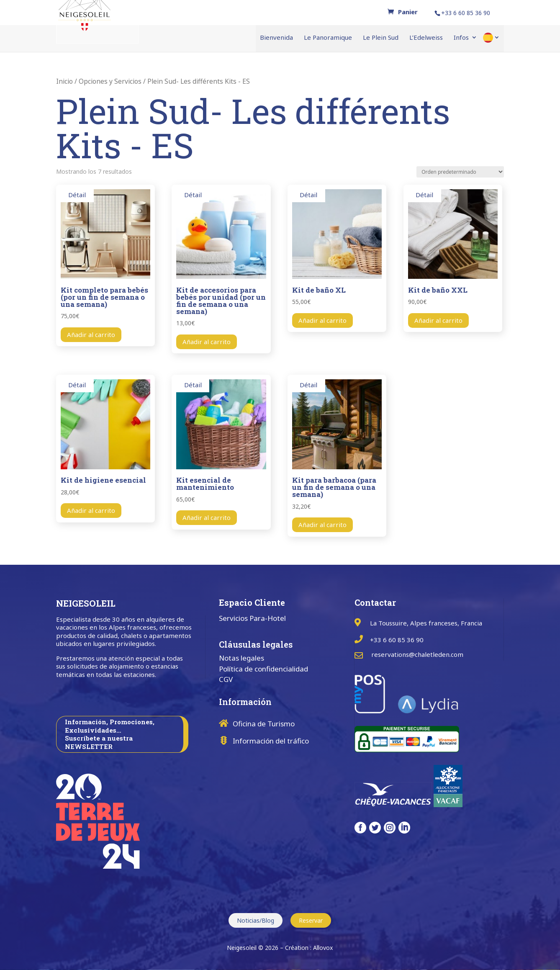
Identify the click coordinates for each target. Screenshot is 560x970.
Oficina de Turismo (264, 724)
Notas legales (241, 658)
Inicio (64, 81)
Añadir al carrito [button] (91, 334)
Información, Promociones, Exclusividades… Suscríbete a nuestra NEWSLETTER (110, 734)
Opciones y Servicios (110, 81)
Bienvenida (276, 38)
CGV (226, 679)
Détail (77, 195)
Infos (461, 38)
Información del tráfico (271, 741)
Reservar (311, 920)
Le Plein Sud (381, 38)
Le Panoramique (328, 38)
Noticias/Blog (256, 920)
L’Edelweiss (426, 38)
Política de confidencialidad (263, 669)
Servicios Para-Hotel (252, 618)
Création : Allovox (309, 948)
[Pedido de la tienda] (460, 172)
